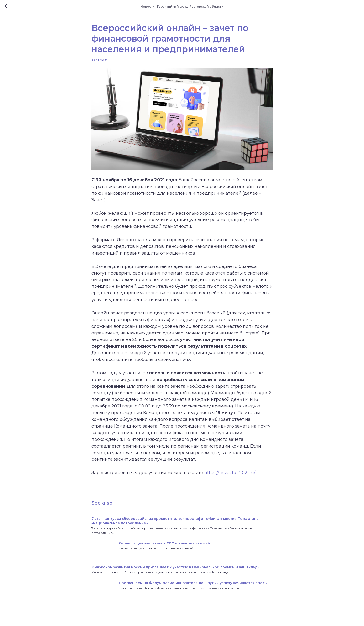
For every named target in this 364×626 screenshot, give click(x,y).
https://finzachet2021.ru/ (230, 473)
